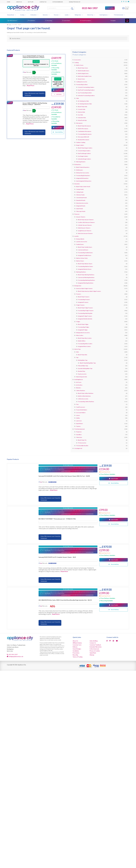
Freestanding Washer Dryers (85, 266)
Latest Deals (67, 21)
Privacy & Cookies (95, 651)
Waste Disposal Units (82, 377)
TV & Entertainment (119, 15)
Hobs (78, 98)
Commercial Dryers (83, 250)
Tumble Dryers (80, 244)
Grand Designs (77, 649)
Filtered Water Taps (83, 366)
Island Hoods (80, 209)
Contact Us (43, 2)
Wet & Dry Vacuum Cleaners (85, 233)
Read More (31, 85)
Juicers (78, 415)
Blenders (79, 388)
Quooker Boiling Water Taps (85, 368)
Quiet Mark (93, 653)
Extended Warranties (96, 647)
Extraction (46, 15)
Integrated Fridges (83, 330)
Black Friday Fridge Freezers (85, 308)
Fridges (78, 322)
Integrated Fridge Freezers (85, 316)
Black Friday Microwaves (84, 126)
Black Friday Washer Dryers (85, 264)
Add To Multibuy (59, 94)
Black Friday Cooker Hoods (83, 187)
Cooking (23, 15)
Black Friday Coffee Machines (86, 393)
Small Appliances (104, 15)
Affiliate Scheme (77, 643)
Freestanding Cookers (82, 84)
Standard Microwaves (84, 140)
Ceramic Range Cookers (84, 151)
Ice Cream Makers (81, 413)
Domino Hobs (82, 112)
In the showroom (58, 2)
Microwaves (79, 123)
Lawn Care (79, 421)
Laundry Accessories (82, 242)
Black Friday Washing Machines (86, 275)
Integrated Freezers (83, 302)
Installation (32, 21)
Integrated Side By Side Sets (85, 319)
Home (8, 2)
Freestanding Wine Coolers (85, 344)
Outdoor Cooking (81, 142)
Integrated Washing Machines (86, 283)
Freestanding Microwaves (85, 134)
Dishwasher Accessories (83, 173)
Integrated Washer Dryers (85, 269)
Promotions (76, 653)
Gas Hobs (80, 115)
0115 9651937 (48, 469)
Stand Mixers (80, 424)
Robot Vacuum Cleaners (84, 228)
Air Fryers (79, 382)
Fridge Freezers (80, 305)
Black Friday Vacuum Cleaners (86, 220)
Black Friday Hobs (83, 107)
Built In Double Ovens (84, 71)
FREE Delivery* (13, 21)
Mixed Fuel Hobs (82, 120)
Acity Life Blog (94, 641)
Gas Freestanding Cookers (85, 93)
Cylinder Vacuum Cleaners (85, 225)
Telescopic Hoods (81, 211)
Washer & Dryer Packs (82, 258)
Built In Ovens (80, 65)
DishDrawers (80, 170)
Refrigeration (79, 15)
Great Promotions (86, 21)
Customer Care (77, 645)
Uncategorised (78, 448)
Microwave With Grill (83, 137)
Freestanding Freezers (84, 300)
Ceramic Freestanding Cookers (86, 87)
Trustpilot (113, 21)
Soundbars (79, 435)
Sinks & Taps (91, 15)
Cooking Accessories (82, 82)
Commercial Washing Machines (86, 277)
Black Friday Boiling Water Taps (88, 363)
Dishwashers (34, 15)
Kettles (78, 418)
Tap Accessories (82, 374)
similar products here (90, 471)
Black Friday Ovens (83, 68)
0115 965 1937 (90, 8)
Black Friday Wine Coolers (85, 338)
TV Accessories (82, 443)
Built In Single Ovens (83, 73)
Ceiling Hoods (80, 192)
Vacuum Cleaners (81, 217)
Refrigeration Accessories (83, 333)
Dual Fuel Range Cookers (84, 153)
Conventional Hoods (82, 198)
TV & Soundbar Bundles (82, 446)
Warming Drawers (81, 162)
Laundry (68, 15)
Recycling (50, 21)
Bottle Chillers (82, 341)
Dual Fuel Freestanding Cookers (86, 90)
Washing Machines (81, 272)
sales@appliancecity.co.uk (66, 471)
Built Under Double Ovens (85, 76)
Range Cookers (80, 145)
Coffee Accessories (83, 399)
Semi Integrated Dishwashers (84, 181)
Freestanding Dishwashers (83, 176)
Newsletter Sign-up (75, 2)
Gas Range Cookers (83, 156)
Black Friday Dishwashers (83, 167)
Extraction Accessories (82, 203)
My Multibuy (111, 8)
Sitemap (92, 655)
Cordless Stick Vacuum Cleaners (86, 222)
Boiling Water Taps (83, 360)
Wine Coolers (80, 335)
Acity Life (31, 2)
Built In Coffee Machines (84, 396)
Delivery (75, 647)
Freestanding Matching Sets (85, 313)
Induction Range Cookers (84, 159)
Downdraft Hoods (81, 200)
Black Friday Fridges (83, 324)
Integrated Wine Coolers (84, 346)
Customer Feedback (95, 645)
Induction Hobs (82, 118)
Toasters (78, 426)
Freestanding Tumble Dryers (85, 253)
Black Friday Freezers (84, 297)
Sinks (78, 352)
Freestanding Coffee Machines (86, 402)
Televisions (79, 437)
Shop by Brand (12, 15)
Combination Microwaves (85, 131)
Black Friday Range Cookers (85, 148)
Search (72, 9)
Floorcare (57, 15)
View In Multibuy (59, 132)
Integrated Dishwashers (82, 178)
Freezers (79, 294)
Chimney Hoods (80, 195)
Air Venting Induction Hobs (85, 104)
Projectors (79, 432)
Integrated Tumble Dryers (85, 255)
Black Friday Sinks (83, 355)
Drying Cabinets (80, 239)
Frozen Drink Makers (82, 410)
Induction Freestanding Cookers (86, 96)
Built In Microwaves (83, 129)
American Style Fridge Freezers (84, 288)
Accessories (78, 60)
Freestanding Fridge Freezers (86, 311)
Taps (77, 357)
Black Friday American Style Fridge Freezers (89, 291)
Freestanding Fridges (84, 327)
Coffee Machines (81, 391)
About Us (19, 2)
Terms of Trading (78, 657)
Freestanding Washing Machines (86, 280)
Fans (77, 404)
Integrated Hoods (81, 206)
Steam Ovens (81, 79)
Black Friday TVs (82, 440)
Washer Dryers (80, 261)
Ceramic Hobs (82, 109)
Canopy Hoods (80, 189)
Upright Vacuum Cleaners (85, 231)
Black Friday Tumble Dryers (85, 247)
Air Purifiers (79, 385)
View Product (59, 90)
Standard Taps (82, 371)
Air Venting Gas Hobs (83, 101)
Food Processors (81, 407)
